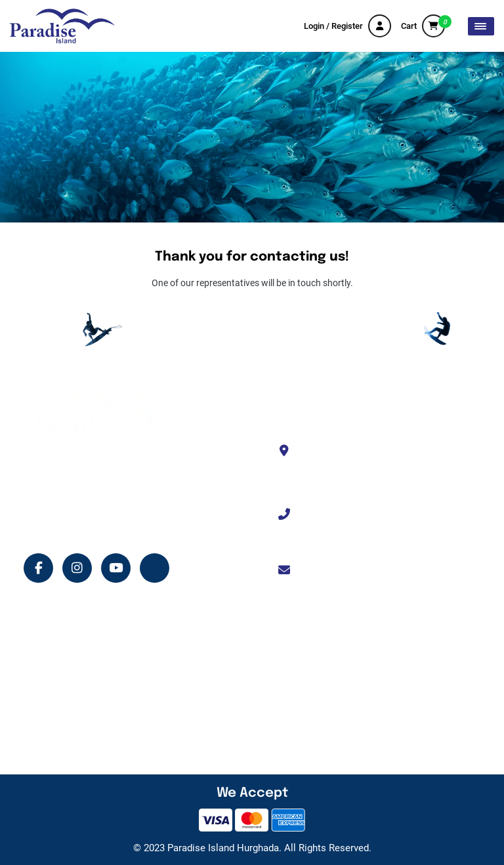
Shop (55, 719)
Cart (423, 26)
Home (57, 650)
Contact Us (250, 673)
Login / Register (347, 26)
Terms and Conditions (271, 696)
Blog (54, 742)
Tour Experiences (79, 673)
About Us (246, 650)
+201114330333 (344, 515)
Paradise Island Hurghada (223, 848)
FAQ (236, 742)
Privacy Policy (255, 719)
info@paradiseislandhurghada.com (384, 570)
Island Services (75, 696)
